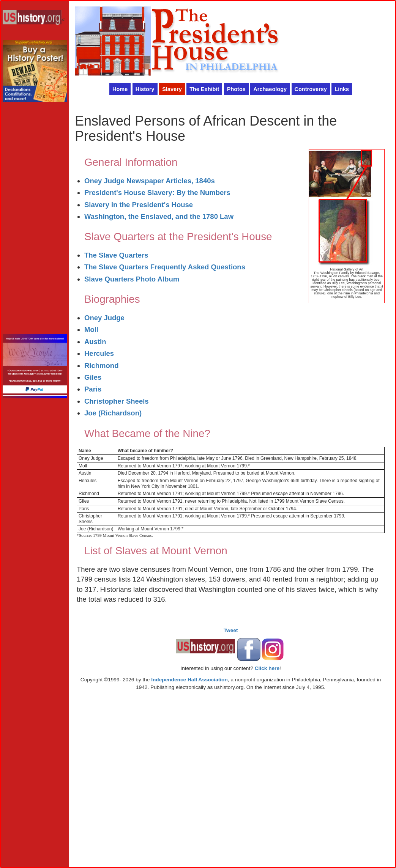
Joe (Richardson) (113, 413)
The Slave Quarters (116, 255)
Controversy (311, 89)
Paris (93, 389)
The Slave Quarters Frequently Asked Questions (165, 267)
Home (120, 89)
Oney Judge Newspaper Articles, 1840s (150, 181)
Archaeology (270, 89)
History (145, 89)
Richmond (101, 366)
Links (342, 89)
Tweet (231, 630)
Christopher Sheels (117, 401)
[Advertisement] (35, 220)
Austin (95, 342)
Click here (267, 668)
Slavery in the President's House (139, 205)
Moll (91, 329)
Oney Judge (104, 318)
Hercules (99, 353)
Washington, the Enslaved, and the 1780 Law (159, 216)
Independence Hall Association (189, 680)
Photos (236, 89)
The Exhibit (204, 89)
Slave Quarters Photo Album (132, 279)
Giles (93, 377)
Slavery (172, 89)
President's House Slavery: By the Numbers (157, 193)
